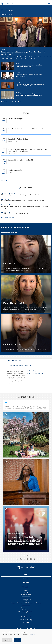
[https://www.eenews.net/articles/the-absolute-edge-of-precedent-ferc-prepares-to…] (26, 194)
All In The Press (16, 102)
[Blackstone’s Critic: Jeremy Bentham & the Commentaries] (26, 131)
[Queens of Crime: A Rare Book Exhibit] (26, 162)
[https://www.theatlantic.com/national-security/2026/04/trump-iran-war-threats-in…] (26, 213)
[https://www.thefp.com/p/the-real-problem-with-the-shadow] (26, 200)
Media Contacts (26, 594)
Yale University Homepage (26, 612)
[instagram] (21, 559)
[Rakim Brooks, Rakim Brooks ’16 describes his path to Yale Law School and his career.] (26, 333)
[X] (17, 559)
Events (26, 592)
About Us (26, 583)
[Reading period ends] (26, 173)
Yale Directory (26, 610)
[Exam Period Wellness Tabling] (26, 141)
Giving (26, 574)
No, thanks (7, 640)
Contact (26, 579)
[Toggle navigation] (49, 3)
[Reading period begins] (26, 121)
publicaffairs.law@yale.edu (24, 366)
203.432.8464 (11, 366)
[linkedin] (24, 559)
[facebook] (28, 559)
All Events (4, 180)
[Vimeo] (31, 559)
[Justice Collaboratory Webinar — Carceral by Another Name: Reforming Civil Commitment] (26, 152)
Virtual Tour (26, 587)
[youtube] (34, 559)
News (26, 590)
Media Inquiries (31, 371)
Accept (17, 640)
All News (4, 102)
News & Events (8, 14)
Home (2, 14)
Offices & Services (26, 599)
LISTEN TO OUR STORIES (9, 232)
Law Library (26, 601)
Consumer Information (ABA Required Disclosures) (26, 603)
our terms (32, 634)
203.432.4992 (26, 623)
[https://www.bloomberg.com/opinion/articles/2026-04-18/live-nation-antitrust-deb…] (26, 207)
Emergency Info (26, 608)
